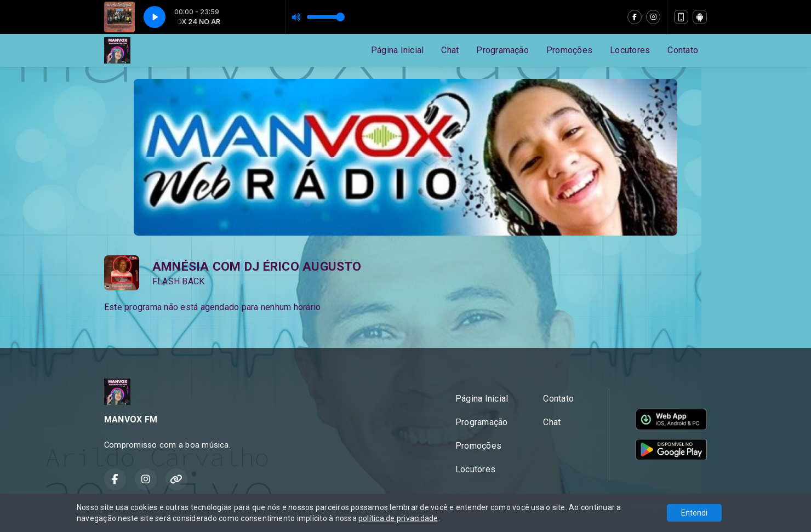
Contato (683, 50)
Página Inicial (397, 50)
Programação (502, 50)
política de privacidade (398, 518)
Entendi (694, 513)
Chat (450, 50)
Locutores (630, 50)
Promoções (569, 50)
